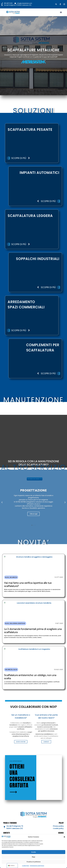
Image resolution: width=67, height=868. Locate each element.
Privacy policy (58, 826)
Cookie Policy (26, 866)
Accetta (33, 852)
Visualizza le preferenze (34, 862)
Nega (33, 857)
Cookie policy (58, 828)
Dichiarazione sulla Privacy (37, 866)
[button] (64, 837)
